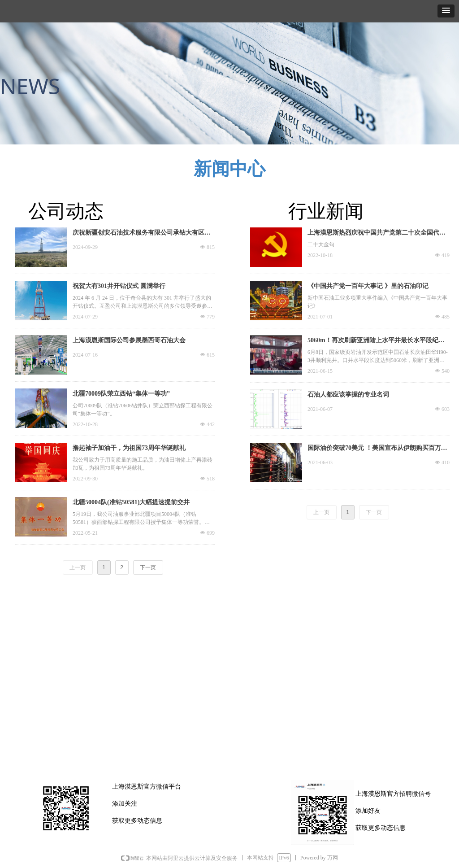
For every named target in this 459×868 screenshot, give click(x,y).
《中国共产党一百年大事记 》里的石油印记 (368, 286)
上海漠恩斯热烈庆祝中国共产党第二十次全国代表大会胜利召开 (377, 234)
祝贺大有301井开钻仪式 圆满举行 (119, 286)
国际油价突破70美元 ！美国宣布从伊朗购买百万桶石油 (377, 449)
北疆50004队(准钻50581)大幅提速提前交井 (131, 502)
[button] (446, 11)
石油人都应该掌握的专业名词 (348, 395)
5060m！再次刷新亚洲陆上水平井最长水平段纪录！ (373, 341)
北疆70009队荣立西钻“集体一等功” (121, 394)
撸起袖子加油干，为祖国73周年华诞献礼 (129, 448)
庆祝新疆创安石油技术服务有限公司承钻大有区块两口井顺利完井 (142, 234)
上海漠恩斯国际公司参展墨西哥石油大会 (129, 340)
